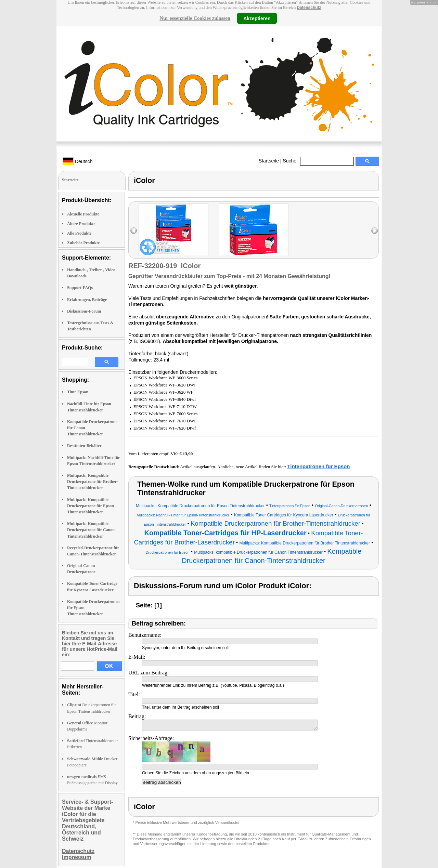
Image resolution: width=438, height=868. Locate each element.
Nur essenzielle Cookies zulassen (195, 18)
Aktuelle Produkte (83, 214)
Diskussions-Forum (84, 311)
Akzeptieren (257, 18)
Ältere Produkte (81, 224)
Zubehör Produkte (83, 243)
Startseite (269, 161)
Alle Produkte (79, 233)
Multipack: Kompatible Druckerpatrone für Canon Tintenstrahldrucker (91, 530)
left (134, 231)
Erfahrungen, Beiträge (87, 300)
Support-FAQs (80, 288)
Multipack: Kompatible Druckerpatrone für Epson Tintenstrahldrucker (91, 506)
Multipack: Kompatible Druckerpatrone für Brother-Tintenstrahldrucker (93, 482)
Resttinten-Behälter (84, 446)
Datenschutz (309, 8)
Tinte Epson (78, 392)
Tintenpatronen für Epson (318, 466)
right (375, 231)
